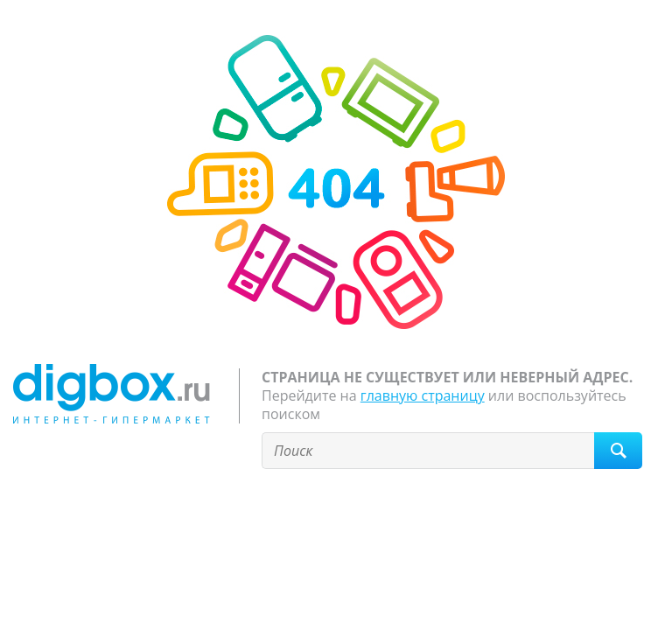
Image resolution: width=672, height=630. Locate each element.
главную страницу (423, 395)
